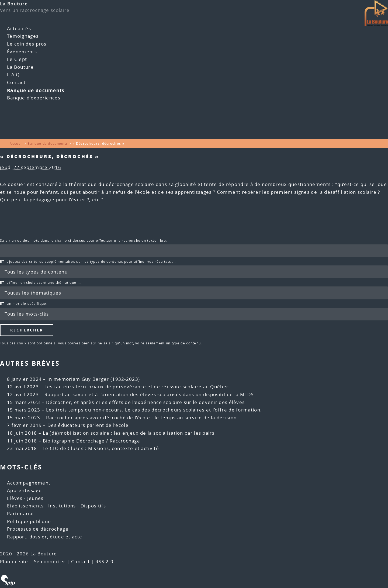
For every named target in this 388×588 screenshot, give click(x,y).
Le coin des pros (27, 44)
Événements (22, 52)
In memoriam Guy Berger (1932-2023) (94, 379)
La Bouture (14, 4)
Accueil (16, 143)
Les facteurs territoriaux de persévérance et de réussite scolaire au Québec (137, 387)
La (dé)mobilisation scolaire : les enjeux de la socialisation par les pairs (129, 433)
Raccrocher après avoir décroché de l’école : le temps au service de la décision (141, 418)
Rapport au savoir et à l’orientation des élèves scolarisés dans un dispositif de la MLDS (149, 394)
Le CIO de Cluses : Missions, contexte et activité (101, 448)
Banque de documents (36, 90)
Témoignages (23, 36)
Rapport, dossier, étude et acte (45, 537)
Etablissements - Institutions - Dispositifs (56, 506)
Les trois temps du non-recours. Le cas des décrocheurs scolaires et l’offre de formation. (154, 410)
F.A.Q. (14, 75)
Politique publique (29, 521)
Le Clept (17, 59)
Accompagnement (29, 483)
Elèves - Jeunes (25, 498)
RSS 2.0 (104, 561)
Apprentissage (24, 490)
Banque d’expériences (34, 98)
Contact (16, 82)
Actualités (19, 28)
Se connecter (50, 561)
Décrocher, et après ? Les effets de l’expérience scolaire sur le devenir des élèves (145, 402)
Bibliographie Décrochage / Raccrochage (91, 441)
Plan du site (14, 561)
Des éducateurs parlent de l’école (88, 425)
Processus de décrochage (38, 529)
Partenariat (21, 513)
